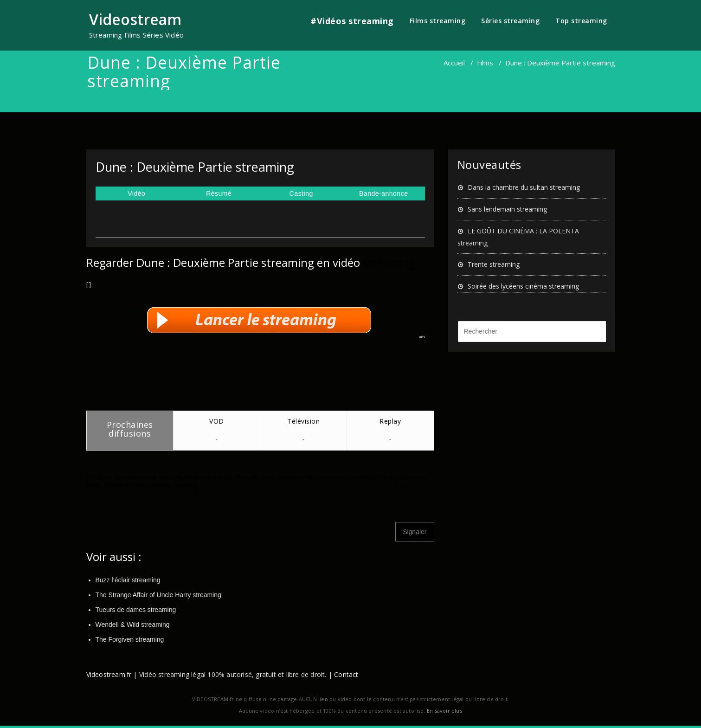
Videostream (135, 19)
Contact (346, 674)
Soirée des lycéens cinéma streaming (523, 286)
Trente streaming (494, 264)
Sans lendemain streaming (507, 209)
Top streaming (581, 21)
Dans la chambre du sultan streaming (524, 187)
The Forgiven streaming (130, 639)
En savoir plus (444, 711)
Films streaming (438, 21)
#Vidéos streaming (352, 21)
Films (485, 63)
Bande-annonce (383, 193)
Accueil (454, 63)
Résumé (219, 193)
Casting (301, 193)
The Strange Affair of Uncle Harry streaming (158, 595)
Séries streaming (510, 21)
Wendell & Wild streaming (133, 625)
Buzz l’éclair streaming (128, 580)
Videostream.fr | (112, 674)
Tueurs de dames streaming (136, 610)
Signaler (415, 532)
